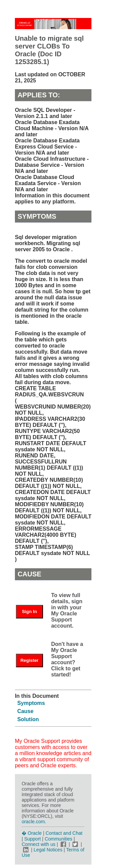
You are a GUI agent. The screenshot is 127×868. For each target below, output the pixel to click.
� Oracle (32, 833)
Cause (25, 711)
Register (29, 660)
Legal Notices (48, 850)
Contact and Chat (64, 833)
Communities (59, 839)
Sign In (29, 611)
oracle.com (33, 822)
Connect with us (39, 844)
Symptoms (31, 703)
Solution (28, 719)
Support (32, 839)
